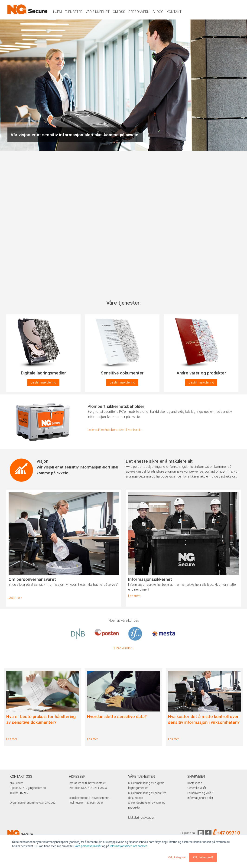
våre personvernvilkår (88, 846)
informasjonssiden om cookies (129, 846)
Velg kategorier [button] (177, 857)
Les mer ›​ (15, 598)
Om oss (119, 12)
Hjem (57, 12)
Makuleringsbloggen (141, 813)
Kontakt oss (195, 783)
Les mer (12, 739)
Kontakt (174, 12)
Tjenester (74, 12)
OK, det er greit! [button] (203, 857)
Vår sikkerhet (98, 12)
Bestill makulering (43, 382)
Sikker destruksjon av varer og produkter (153, 803)
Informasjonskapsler (200, 798)
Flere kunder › (124, 648)
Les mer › (135, 596)
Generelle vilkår (197, 788)
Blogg (158, 12)
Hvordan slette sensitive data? (117, 717)
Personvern (139, 12)
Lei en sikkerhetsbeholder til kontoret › (115, 430)
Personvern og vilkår (200, 793)
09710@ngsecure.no (32, 788)
